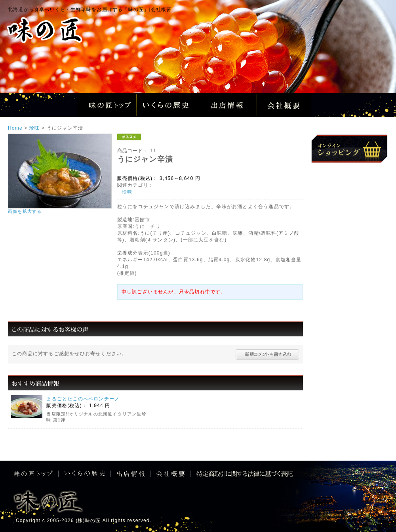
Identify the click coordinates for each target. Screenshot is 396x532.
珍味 (127, 192)
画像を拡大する (25, 211)
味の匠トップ (107, 105)
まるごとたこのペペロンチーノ (83, 399)
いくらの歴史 (167, 105)
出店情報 (227, 105)
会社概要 (287, 105)
